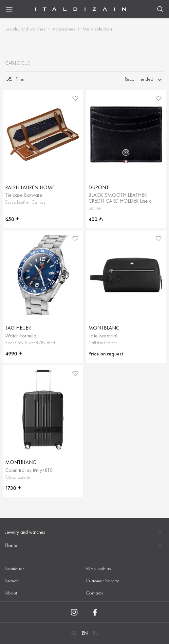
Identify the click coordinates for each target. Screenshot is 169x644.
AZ (74, 633)
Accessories (64, 29)
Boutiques (15, 569)
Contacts (94, 593)
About (11, 593)
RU (96, 633)
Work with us (98, 569)
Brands (12, 581)
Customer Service (103, 581)
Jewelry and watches (25, 29)
